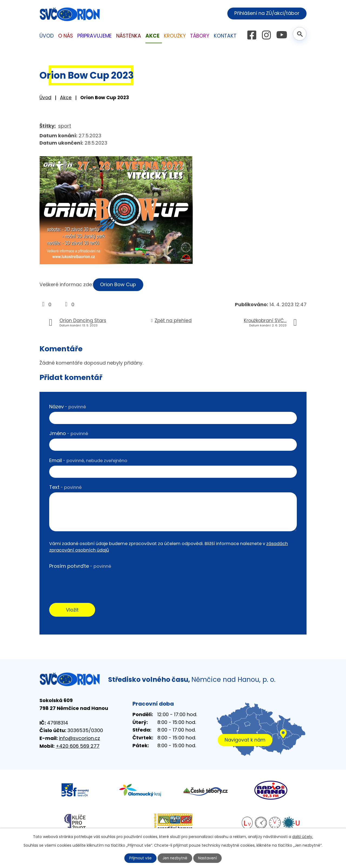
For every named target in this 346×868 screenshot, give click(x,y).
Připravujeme (94, 36)
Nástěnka (129, 36)
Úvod (45, 98)
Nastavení (208, 858)
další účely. (303, 836)
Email (88, 460)
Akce (66, 98)
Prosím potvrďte (80, 566)
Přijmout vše (140, 858)
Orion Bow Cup (119, 284)
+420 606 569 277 (78, 747)
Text (65, 487)
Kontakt (225, 36)
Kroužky (175, 36)
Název (68, 407)
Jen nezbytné (175, 858)
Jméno (69, 433)
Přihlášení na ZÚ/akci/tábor (266, 13)
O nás (66, 36)
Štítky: (48, 126)
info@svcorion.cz (79, 739)
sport (65, 126)
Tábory (200, 36)
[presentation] (90, 582)
